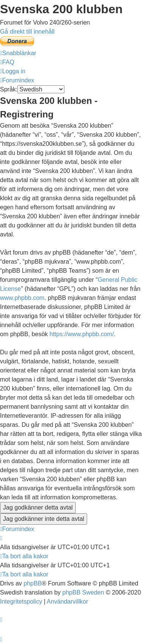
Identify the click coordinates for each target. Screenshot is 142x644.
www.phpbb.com (22, 298)
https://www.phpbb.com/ (82, 334)
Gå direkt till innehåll (27, 32)
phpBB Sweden (83, 592)
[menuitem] (7, 62)
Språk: (9, 89)
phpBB (33, 583)
